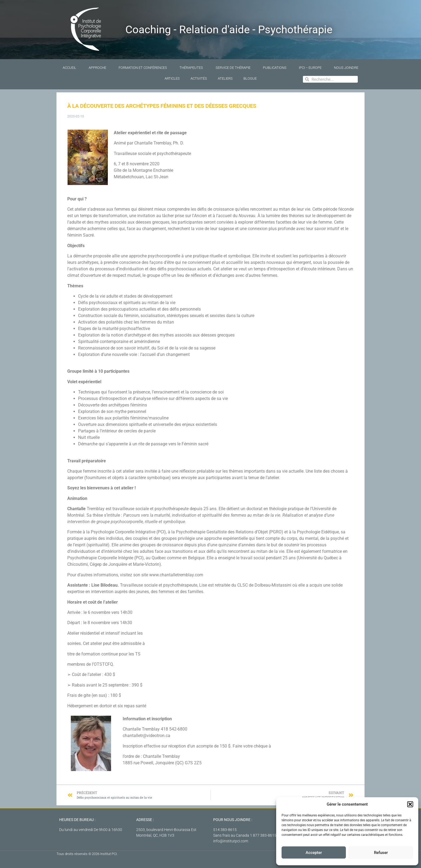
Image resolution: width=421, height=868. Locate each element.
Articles (172, 78)
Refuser (381, 853)
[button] (410, 804)
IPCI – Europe (310, 68)
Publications (275, 68)
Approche (97, 68)
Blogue (250, 78)
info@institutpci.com (231, 841)
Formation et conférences (143, 68)
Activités (199, 78)
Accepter (314, 853)
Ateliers (225, 78)
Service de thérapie (233, 68)
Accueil (69, 68)
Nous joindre (346, 68)
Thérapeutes (191, 68)
